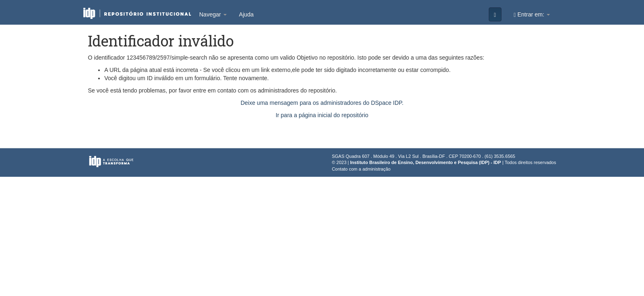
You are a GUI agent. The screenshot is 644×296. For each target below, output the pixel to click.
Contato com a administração (361, 169)
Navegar (213, 14)
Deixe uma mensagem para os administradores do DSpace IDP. (322, 103)
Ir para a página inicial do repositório (322, 115)
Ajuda (246, 14)
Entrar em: (532, 15)
